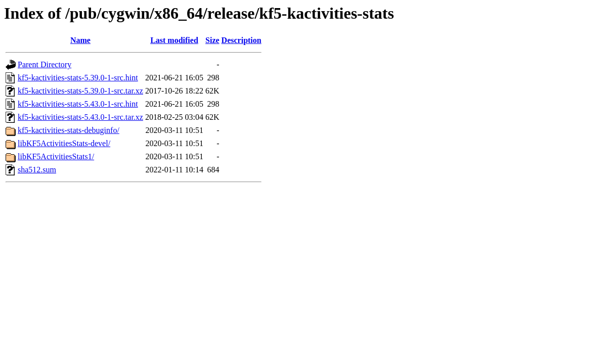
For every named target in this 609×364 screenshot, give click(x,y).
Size (212, 40)
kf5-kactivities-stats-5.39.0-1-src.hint (78, 78)
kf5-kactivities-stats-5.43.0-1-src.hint (78, 104)
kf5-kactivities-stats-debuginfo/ (69, 130)
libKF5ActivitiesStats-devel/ (64, 143)
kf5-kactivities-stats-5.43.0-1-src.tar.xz (80, 117)
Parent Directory (45, 64)
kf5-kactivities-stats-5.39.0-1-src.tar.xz (80, 91)
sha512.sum (37, 170)
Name (80, 40)
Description (242, 40)
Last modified (174, 40)
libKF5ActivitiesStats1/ (56, 156)
